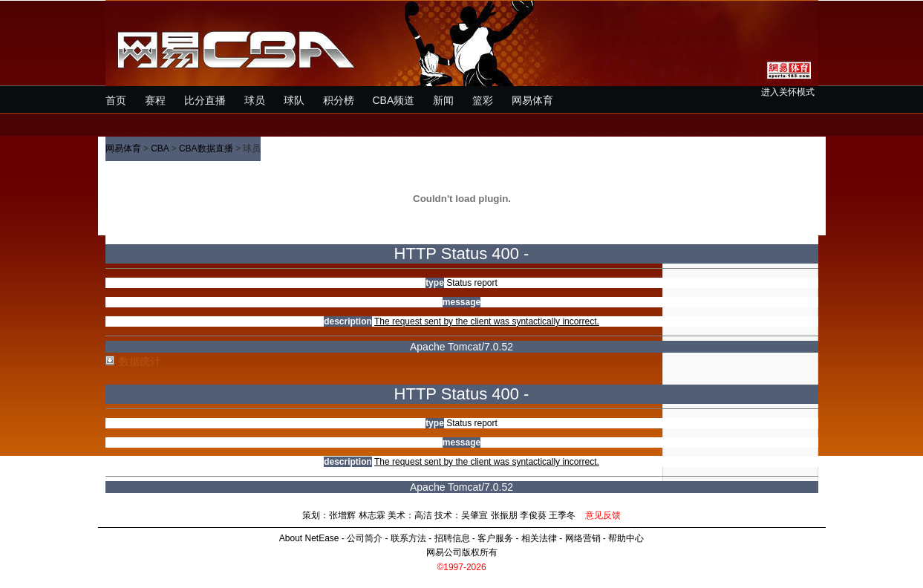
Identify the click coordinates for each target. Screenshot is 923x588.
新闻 (443, 100)
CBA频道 (394, 100)
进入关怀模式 (788, 92)
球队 (294, 100)
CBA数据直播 (206, 148)
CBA (160, 148)
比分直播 (205, 100)
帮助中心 (626, 538)
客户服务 (495, 538)
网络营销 (583, 538)
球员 (255, 100)
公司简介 (365, 538)
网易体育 (532, 100)
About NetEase (309, 538)
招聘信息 (452, 538)
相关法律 (539, 538)
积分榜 (339, 100)
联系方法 (408, 538)
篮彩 (483, 100)
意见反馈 (603, 515)
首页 (116, 100)
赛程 (155, 100)
